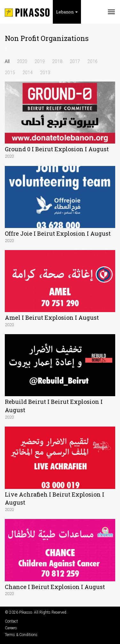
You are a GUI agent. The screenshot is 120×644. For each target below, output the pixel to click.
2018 (57, 61)
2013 (45, 73)
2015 (10, 73)
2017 (75, 61)
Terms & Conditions (21, 635)
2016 (92, 61)
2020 (22, 61)
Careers (11, 628)
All (7, 61)
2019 (40, 61)
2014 (28, 73)
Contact (11, 621)
